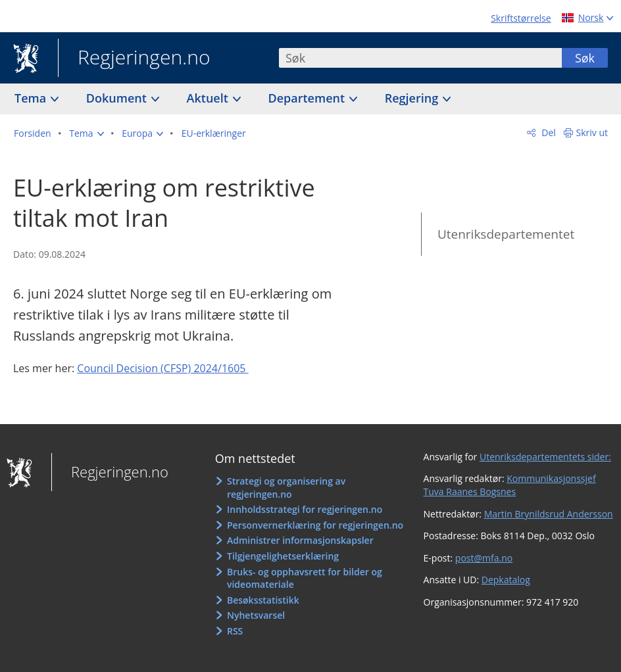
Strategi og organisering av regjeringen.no (286, 488)
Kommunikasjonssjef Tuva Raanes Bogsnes (510, 485)
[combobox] (420, 58)
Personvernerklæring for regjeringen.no (315, 525)
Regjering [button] (413, 98)
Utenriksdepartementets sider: (545, 457)
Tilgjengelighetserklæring (283, 556)
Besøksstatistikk (263, 600)
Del (548, 132)
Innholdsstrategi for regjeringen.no (305, 509)
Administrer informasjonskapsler (300, 540)
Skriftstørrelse (521, 18)
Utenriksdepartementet (506, 234)
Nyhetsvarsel (256, 615)
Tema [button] (32, 98)
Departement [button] (308, 98)
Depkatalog (506, 580)
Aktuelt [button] (209, 98)
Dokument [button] (118, 98)
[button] (86, 133)
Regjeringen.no (134, 59)
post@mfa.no (484, 558)
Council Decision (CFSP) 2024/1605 (162, 368)
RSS (235, 631)
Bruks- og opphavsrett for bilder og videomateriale (305, 578)
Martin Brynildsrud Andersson (549, 514)
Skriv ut (592, 132)
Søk (585, 58)
